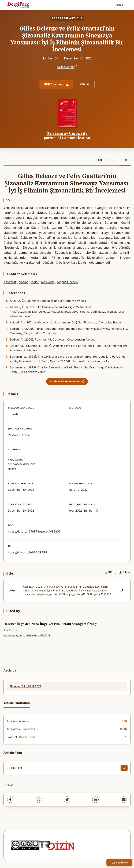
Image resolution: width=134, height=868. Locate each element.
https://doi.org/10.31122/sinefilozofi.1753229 (27, 635)
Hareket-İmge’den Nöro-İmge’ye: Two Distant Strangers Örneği (50, 624)
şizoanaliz (10, 282)
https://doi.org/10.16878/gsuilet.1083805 (34, 531)
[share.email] (124, 800)
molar (35, 282)
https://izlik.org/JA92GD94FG (27, 552)
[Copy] (122, 591)
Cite (85, 84)
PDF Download (56, 84)
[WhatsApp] (39, 800)
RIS (109, 572)
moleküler (48, 282)
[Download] (124, 768)
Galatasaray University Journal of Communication (67, 136)
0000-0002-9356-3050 (22, 465)
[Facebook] (10, 800)
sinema (24, 282)
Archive (10, 670)
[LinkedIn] (95, 800)
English (120, 5)
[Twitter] (67, 800)
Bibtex (125, 572)
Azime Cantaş (66, 67)
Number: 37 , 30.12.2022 (26, 686)
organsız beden (67, 282)
